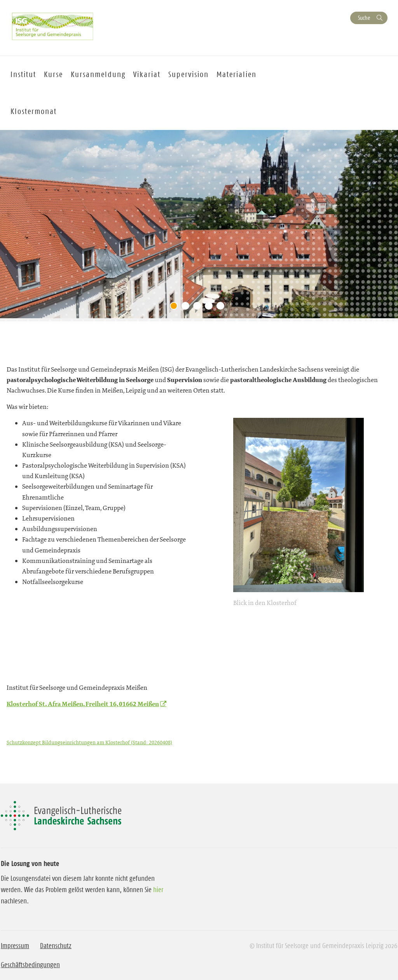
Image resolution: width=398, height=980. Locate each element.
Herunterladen (201, 742)
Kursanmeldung (98, 74)
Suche (364, 18)
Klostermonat (34, 111)
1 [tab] (176, 308)
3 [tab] (199, 308)
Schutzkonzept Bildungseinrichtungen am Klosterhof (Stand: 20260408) (89, 742)
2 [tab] (187, 308)
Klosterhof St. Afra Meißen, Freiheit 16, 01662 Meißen (83, 704)
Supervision (189, 74)
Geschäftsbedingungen (30, 965)
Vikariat (147, 74)
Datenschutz (56, 946)
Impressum (15, 946)
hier (158, 890)
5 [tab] (222, 308)
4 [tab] (211, 308)
